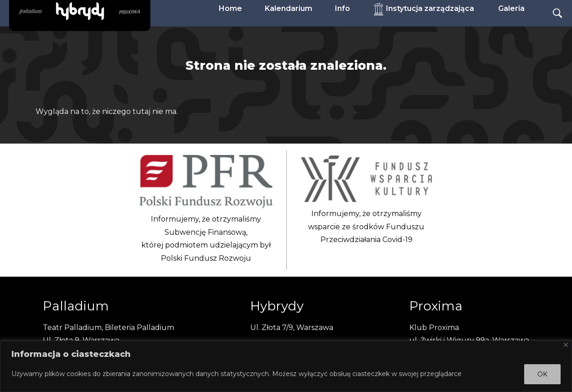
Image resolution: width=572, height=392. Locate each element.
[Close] (566, 345)
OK (542, 374)
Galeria (511, 8)
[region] (286, 366)
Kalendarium (289, 8)
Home (230, 8)
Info (343, 8)
